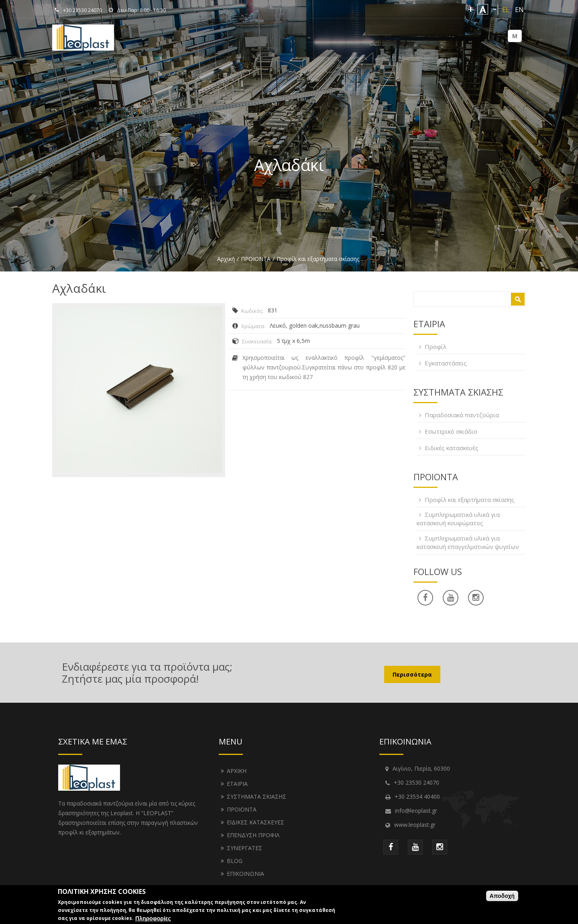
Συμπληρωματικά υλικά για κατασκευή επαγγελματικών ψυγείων (468, 542)
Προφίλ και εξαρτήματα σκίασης (318, 259)
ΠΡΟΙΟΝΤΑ (256, 259)
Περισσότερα (412, 674)
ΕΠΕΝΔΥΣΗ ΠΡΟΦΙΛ (253, 835)
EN (519, 10)
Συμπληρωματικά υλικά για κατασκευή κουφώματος (458, 519)
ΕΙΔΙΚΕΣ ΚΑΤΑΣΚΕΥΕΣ (255, 822)
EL (506, 10)
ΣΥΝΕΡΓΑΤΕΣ (244, 848)
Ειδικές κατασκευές (452, 448)
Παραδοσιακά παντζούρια (462, 415)
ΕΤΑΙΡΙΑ (237, 784)
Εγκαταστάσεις (446, 363)
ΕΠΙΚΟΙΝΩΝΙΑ (245, 874)
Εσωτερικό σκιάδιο (451, 431)
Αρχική (226, 259)
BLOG (235, 861)
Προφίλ (436, 347)
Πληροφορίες (153, 920)
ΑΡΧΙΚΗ (237, 771)
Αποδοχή (502, 897)
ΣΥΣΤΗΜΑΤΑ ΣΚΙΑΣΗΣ (256, 797)
